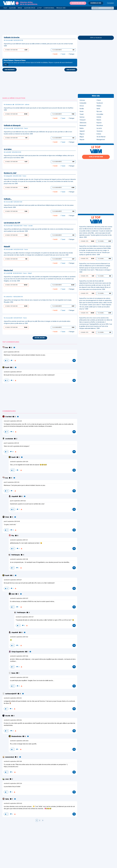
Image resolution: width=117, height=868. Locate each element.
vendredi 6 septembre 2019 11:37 (25, 617)
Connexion (110, 3)
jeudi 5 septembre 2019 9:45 (12, 352)
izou (7, 348)
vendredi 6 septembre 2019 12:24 (13, 784)
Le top (39, 8)
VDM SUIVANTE (71, 70)
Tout (5, 8)
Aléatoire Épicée (30, 8)
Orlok (7, 517)
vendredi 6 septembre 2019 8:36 (13, 720)
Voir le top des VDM (96, 157)
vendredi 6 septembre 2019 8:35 (13, 698)
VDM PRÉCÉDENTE (10, 70)
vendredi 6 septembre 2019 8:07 (13, 372)
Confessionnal (49, 8)
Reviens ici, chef (10, 173)
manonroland (10, 757)
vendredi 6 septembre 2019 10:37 (19, 598)
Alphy (7, 799)
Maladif (7, 247)
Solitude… (8, 199)
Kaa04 (7, 368)
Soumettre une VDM (78, 3)
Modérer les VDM (96, 3)
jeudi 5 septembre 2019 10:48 (12, 522)
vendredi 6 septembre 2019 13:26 (19, 656)
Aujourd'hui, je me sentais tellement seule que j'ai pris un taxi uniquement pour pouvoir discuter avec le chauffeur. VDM (39, 109)
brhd (13, 594)
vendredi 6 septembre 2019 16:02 (13, 803)
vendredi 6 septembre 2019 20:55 (19, 741)
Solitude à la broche (12, 38)
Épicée (20, 8)
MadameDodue (17, 737)
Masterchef (8, 271)
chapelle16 (15, 497)
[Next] (43, 821)
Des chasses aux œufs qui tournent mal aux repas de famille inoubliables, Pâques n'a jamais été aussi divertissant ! (38, 63)
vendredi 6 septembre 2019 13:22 (19, 637)
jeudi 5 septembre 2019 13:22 (18, 501)
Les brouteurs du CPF (12, 223)
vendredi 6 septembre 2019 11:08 (13, 761)
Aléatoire (12, 8)
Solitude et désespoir (12, 126)
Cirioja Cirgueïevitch (18, 652)
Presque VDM (61, 8)
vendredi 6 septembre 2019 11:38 (19, 559)
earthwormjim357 (11, 694)
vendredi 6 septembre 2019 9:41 (19, 540)
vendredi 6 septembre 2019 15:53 (19, 678)
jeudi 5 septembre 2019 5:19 (11, 443)
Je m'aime (8, 149)
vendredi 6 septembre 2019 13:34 (19, 462)
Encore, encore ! (40, 338)
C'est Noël (9, 417)
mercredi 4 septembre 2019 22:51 (13, 421)
